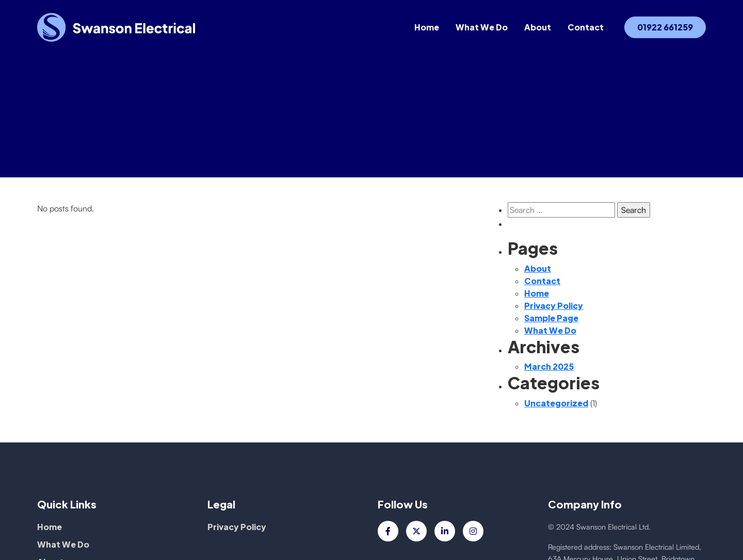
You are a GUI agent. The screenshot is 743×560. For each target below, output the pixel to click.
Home (427, 28)
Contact (586, 28)
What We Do (482, 28)
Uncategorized (556, 403)
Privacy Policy (554, 306)
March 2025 (549, 366)
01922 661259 (665, 28)
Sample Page (551, 318)
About (538, 28)
